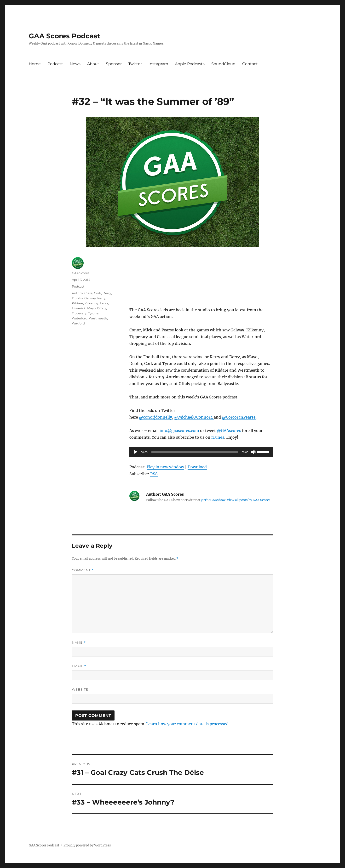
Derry (107, 293)
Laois (104, 303)
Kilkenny (92, 303)
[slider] (195, 452)
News (75, 64)
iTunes (218, 437)
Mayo (91, 308)
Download (197, 467)
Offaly (102, 308)
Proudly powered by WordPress (87, 845)
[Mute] (253, 452)
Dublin (77, 298)
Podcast (55, 64)
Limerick (79, 308)
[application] (201, 452)
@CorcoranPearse (239, 417)
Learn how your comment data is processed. (188, 724)
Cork (98, 293)
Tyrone (93, 313)
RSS (154, 474)
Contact (250, 64)
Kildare (78, 303)
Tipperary (79, 313)
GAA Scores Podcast (64, 36)
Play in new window (165, 467)
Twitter (135, 64)
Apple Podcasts (190, 64)
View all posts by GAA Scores (249, 500)
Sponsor (114, 64)
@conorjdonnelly (155, 417)
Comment (83, 570)
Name (79, 643)
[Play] (136, 452)
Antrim (77, 293)
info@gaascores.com (179, 431)
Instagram (158, 64)
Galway (90, 298)
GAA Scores (81, 273)
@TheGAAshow (213, 500)
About (93, 64)
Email (79, 666)
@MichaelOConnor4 (194, 417)
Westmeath (98, 318)
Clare (88, 293)
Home (35, 64)
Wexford (78, 323)
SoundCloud (223, 64)
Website (80, 689)
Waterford (80, 318)
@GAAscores (229, 431)
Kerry (101, 298)
